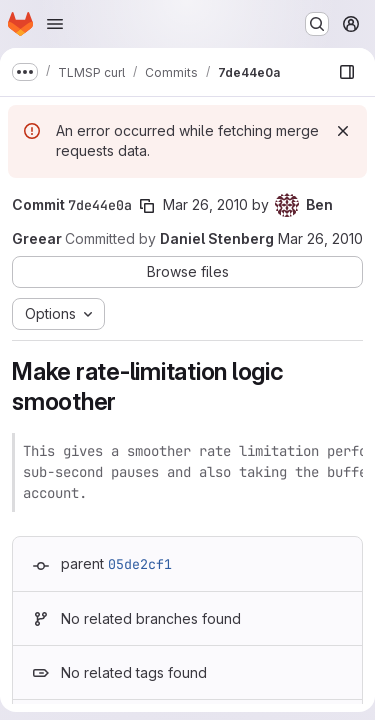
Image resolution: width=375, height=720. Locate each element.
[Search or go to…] (317, 24)
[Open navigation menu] (55, 24)
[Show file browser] (347, 72)
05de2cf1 (140, 564)
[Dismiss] (343, 131)
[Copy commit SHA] (147, 206)
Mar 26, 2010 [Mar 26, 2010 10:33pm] (205, 204)
